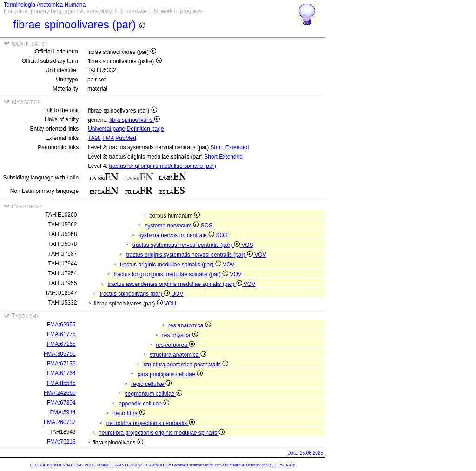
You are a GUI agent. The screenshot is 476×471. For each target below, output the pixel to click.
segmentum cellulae (154, 394)
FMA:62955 (61, 325)
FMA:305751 (60, 354)
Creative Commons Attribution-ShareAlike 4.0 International (220, 465)
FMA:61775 (61, 334)
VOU (170, 304)
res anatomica (190, 325)
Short (217, 147)
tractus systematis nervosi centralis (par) (187, 245)
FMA (108, 138)
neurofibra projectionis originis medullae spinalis (162, 433)
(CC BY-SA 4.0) (282, 465)
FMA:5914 (63, 412)
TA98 (94, 138)
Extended (237, 147)
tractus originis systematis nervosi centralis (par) (190, 255)
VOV (260, 255)
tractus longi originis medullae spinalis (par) (163, 166)
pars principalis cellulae (170, 374)
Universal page (106, 129)
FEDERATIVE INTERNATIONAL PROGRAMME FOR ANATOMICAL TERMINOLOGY (101, 465)
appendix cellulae (144, 404)
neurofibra (129, 413)
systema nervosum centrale (177, 235)
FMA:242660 (60, 393)
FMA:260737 (60, 422)
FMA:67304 (61, 403)
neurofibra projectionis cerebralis (151, 423)
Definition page (145, 129)
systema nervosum (172, 226)
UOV (177, 294)
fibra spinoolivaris (135, 120)
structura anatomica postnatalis (186, 365)
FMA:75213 (61, 442)
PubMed (126, 138)
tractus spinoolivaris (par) (136, 294)
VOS (247, 245)
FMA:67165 (61, 344)
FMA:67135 (61, 364)
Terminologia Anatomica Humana (45, 5)
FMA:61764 (61, 373)
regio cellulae (151, 384)
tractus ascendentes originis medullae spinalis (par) (175, 284)
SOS (207, 226)
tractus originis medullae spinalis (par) (171, 265)
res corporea (175, 345)
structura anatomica (178, 355)
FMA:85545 (61, 383)
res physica (180, 335)
